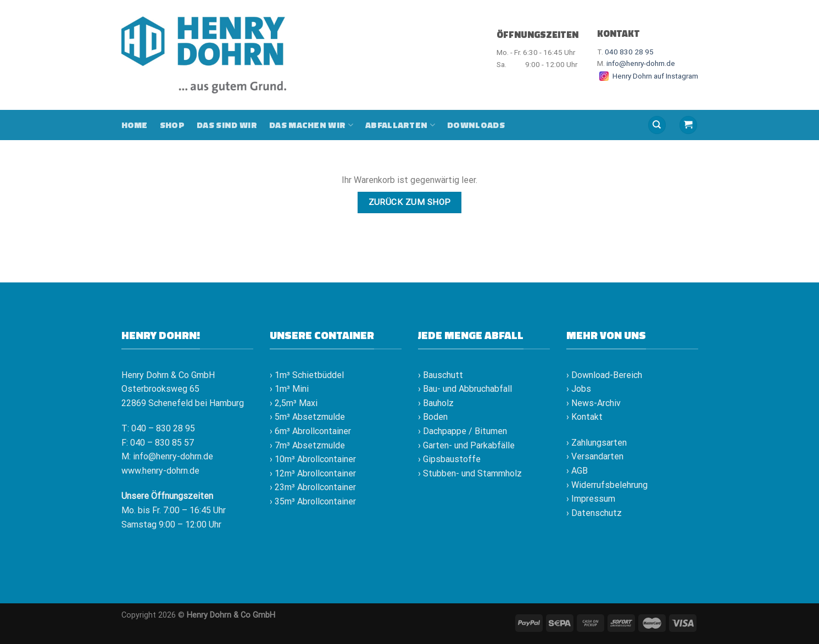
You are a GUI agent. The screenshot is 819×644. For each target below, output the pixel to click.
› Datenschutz (594, 513)
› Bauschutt (441, 375)
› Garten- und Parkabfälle (466, 445)
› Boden (433, 417)
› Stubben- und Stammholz (470, 473)
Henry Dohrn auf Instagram (648, 76)
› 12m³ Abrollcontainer (313, 473)
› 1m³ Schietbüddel (307, 375)
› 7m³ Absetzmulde (307, 445)
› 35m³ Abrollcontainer (313, 501)
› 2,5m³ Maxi (294, 403)
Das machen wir (311, 125)
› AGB (577, 471)
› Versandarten (595, 456)
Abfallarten (400, 125)
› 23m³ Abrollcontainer (313, 487)
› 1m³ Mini (289, 389)
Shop (172, 125)
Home (135, 125)
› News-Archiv (594, 403)
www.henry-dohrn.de (160, 471)
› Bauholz (436, 403)
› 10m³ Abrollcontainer (313, 459)
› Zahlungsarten (597, 443)
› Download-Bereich (604, 375)
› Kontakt (584, 417)
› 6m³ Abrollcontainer (310, 431)
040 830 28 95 (629, 52)
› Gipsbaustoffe (449, 459)
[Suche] (657, 125)
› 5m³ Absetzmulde (307, 417)
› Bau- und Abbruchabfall (465, 389)
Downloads (476, 125)
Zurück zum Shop (410, 202)
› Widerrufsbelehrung (607, 485)
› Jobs (579, 389)
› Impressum (591, 499)
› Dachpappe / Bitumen (463, 431)
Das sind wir (227, 125)
